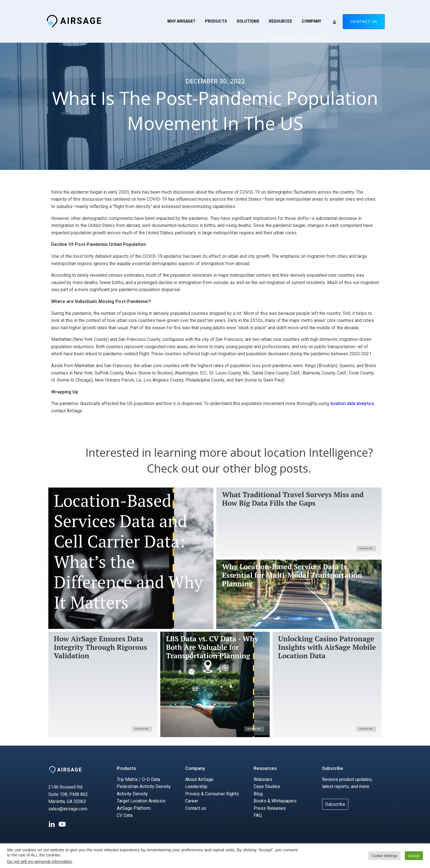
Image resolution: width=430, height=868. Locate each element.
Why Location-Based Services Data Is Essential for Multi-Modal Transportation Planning (292, 575)
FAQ (258, 816)
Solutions (248, 21)
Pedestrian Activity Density (144, 786)
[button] (334, 21)
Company (311, 21)
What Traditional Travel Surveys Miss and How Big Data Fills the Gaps (293, 499)
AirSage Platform (134, 808)
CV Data (125, 816)
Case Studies (267, 786)
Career (192, 801)
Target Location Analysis (141, 801)
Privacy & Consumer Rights (212, 794)
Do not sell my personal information (40, 861)
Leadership (196, 786)
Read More (198, 621)
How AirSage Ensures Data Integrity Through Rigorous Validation (101, 647)
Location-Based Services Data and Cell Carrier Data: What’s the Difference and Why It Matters (128, 551)
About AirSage (199, 779)
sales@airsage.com (68, 809)
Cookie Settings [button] (384, 856)
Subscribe (333, 768)
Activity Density (132, 794)
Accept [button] (414, 856)
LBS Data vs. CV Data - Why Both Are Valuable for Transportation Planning (212, 647)
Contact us (364, 21)
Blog (258, 794)
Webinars (263, 779)
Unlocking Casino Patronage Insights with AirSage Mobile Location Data (327, 647)
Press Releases (270, 808)
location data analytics (352, 403)
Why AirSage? (181, 21)
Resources (280, 21)
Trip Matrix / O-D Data (138, 779)
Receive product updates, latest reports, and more (347, 783)
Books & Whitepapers (275, 801)
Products (216, 21)
